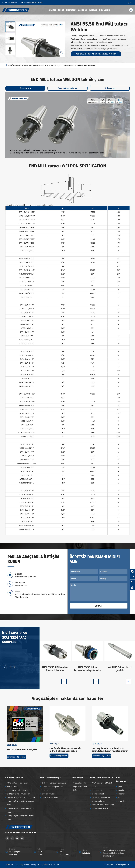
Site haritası (109, 865)
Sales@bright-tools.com (32, 3)
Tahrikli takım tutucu (50, 798)
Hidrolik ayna (12, 787)
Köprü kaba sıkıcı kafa (80, 788)
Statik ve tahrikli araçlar (51, 778)
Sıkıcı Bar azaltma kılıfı (101, 798)
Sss (119, 798)
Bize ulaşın (105, 10)
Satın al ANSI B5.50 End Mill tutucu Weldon (97, 54)
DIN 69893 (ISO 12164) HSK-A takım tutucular (20, 803)
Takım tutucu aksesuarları (101, 778)
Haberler (121, 794)
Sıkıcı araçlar (77, 778)
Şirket (61, 10)
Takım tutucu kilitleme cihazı (103, 805)
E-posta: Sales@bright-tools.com (26, 575)
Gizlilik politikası (123, 865)
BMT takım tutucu (49, 794)
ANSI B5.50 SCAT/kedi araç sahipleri (52, 65)
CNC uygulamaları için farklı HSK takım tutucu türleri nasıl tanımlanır (110, 750)
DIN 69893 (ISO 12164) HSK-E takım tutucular (20, 818)
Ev (9, 65)
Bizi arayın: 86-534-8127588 (22, 584)
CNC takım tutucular (28, 65)
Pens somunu (97, 790)
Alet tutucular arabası (100, 809)
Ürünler (52, 10)
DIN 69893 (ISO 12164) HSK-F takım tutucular (20, 810)
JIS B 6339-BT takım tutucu (17, 790)
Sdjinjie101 (86, 853)
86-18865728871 (65, 853)
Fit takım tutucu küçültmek (17, 783)
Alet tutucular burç (99, 801)
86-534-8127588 (10, 3)
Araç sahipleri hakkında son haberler (68, 698)
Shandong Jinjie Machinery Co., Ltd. (29, 865)
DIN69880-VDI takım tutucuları (54, 783)
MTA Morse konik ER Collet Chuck (102, 785)
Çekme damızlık (98, 794)
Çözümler (83, 10)
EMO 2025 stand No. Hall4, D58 (22, 750)
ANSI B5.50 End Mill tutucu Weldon (82, 65)
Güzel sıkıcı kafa (80, 783)
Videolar (121, 790)
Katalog (93, 10)
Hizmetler (71, 10)
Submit (99, 606)
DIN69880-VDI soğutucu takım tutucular (53, 788)
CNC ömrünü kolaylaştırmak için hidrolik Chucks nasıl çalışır (65, 750)
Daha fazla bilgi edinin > (16, 757)
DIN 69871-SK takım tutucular (18, 794)
